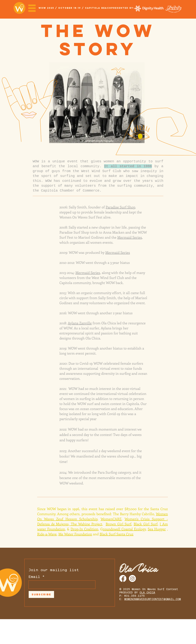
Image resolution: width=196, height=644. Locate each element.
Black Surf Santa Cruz (117, 534)
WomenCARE (111, 519)
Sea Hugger (157, 529)
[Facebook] (123, 578)
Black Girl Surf (146, 524)
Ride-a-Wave (47, 534)
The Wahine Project (86, 524)
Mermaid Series (130, 237)
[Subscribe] (41, 594)
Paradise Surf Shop (120, 207)
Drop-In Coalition (84, 529)
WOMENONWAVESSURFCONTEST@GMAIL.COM (153, 599)
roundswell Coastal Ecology (124, 529)
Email (34, 577)
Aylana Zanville (80, 323)
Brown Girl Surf (119, 524)
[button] (32, 8)
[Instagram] (132, 578)
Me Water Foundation (75, 534)
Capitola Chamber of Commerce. (71, 191)
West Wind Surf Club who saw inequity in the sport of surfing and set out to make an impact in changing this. (98, 176)
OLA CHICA (147, 592)
